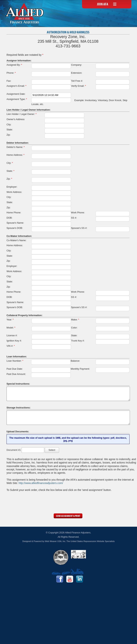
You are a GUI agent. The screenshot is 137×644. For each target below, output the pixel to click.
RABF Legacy (78, 554)
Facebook (60, 579)
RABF (61, 557)
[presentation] (35, 502)
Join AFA (103, 4)
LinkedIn (80, 579)
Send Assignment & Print (68, 516)
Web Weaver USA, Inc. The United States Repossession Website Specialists (80, 541)
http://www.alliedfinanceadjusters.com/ (41, 483)
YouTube (70, 579)
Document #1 (14, 450)
